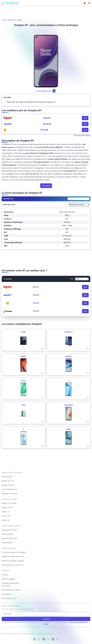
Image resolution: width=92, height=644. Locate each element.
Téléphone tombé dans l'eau (13, 556)
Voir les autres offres (82, 135)
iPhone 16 (6, 520)
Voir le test (46, 186)
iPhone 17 (5, 512)
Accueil (4, 20)
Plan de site (6, 594)
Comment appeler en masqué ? (14, 552)
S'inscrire (46, 619)
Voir (85, 118)
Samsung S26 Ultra (9, 530)
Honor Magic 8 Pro (9, 489)
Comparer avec (8, 199)
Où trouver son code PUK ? (13, 565)
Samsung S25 (7, 543)
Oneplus (19, 20)
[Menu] (89, 3)
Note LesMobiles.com (46, 91)
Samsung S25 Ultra (9, 538)
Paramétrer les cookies (11, 590)
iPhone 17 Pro (7, 507)
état (72, 279)
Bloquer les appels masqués (13, 561)
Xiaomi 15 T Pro (8, 481)
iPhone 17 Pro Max (9, 503)
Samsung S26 (7, 534)
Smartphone (12, 20)
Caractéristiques (9, 205)
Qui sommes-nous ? (10, 598)
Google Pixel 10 (8, 485)
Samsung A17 (7, 477)
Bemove (51, 634)
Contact (5, 575)
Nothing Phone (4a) (9, 494)
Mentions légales (8, 579)
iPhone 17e (6, 516)
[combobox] (78, 199)
